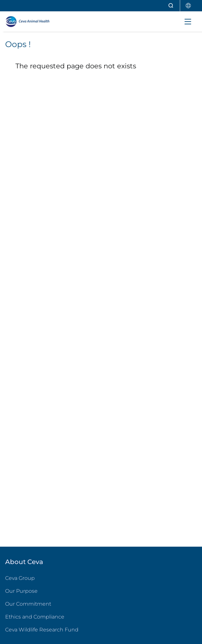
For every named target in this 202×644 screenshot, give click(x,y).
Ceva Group (20, 578)
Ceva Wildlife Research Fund (68, 629)
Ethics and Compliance (35, 617)
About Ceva (24, 562)
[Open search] (171, 6)
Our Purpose (21, 591)
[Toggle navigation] (188, 22)
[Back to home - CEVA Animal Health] (33, 22)
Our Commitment (28, 604)
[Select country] (188, 6)
